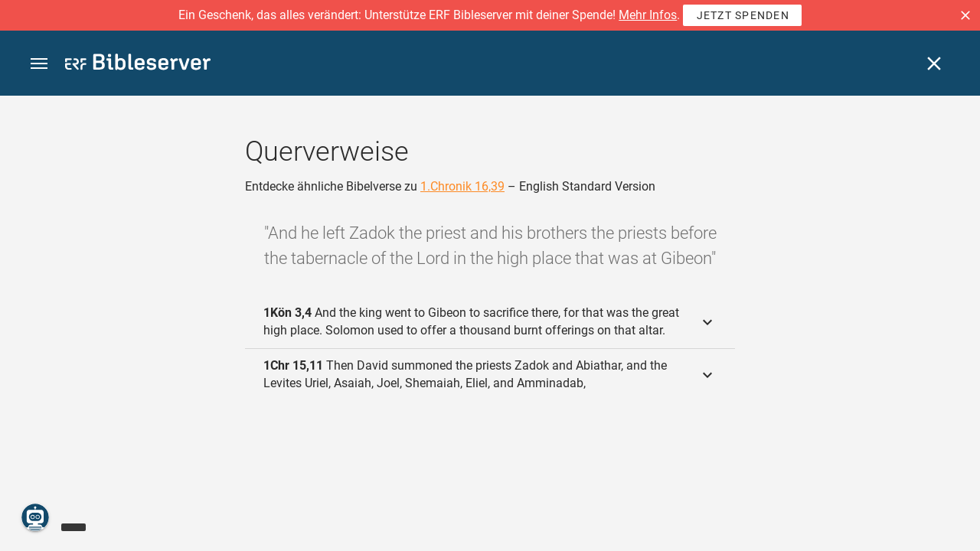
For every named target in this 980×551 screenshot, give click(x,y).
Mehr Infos (648, 15)
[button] (965, 15)
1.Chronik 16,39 (462, 186)
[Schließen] (934, 64)
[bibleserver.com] (138, 65)
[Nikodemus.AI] (35, 517)
